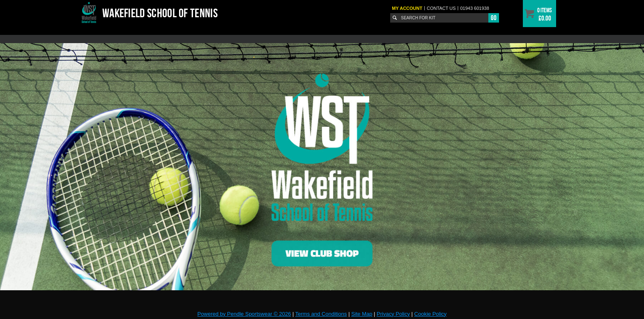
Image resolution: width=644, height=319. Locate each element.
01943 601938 (474, 8)
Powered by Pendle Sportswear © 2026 (244, 314)
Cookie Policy (431, 314)
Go (494, 18)
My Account (407, 8)
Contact (441, 8)
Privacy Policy (393, 314)
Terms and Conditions (321, 314)
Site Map (362, 314)
